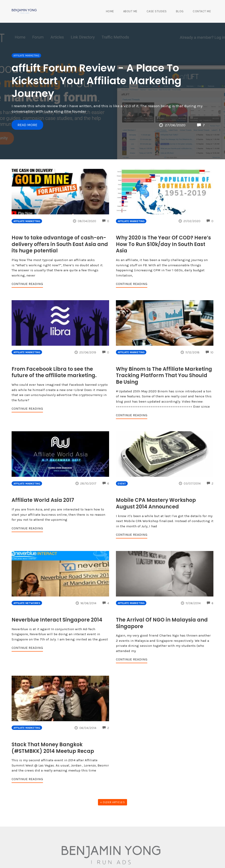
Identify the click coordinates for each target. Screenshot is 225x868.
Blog (180, 11)
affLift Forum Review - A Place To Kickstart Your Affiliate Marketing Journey (96, 81)
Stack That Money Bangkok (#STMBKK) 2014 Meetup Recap (53, 748)
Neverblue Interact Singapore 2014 (57, 620)
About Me (130, 11)
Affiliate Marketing (26, 56)
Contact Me (202, 11)
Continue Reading (27, 284)
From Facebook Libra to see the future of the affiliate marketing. (54, 372)
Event (122, 484)
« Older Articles (112, 802)
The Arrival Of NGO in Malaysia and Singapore (162, 623)
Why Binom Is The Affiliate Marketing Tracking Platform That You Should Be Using (164, 376)
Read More (28, 124)
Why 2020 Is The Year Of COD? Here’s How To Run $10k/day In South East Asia (163, 244)
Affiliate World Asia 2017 (43, 500)
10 (210, 352)
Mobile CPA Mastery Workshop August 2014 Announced (156, 503)
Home (110, 11)
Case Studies (157, 11)
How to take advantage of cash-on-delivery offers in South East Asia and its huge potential (60, 244)
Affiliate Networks (27, 603)
